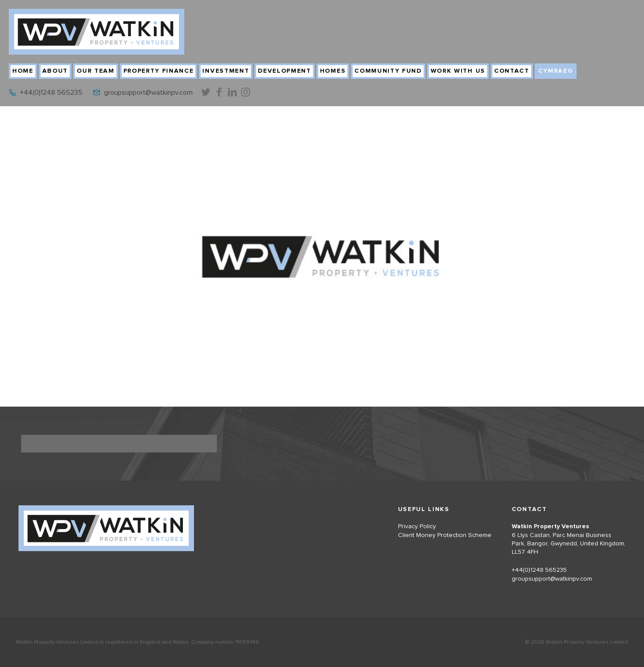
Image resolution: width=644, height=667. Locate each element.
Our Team (95, 71)
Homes (333, 71)
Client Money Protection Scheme (445, 535)
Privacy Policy (417, 526)
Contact (512, 71)
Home (23, 71)
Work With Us (458, 71)
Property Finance (159, 71)
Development (284, 71)
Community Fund (388, 71)
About (55, 71)
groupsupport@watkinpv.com (148, 93)
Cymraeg (556, 71)
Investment (226, 71)
